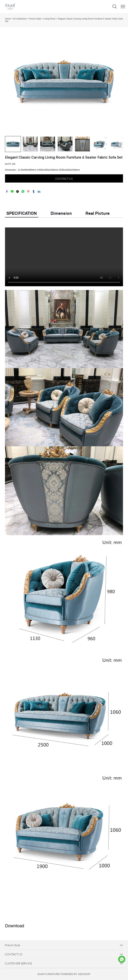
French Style (35, 19)
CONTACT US (64, 179)
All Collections (20, 19)
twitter (18, 191)
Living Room (49, 19)
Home (8, 19)
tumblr (34, 191)
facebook (7, 191)
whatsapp (23, 191)
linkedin (39, 191)
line (12, 191)
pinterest (28, 191)
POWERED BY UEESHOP (75, 974)
